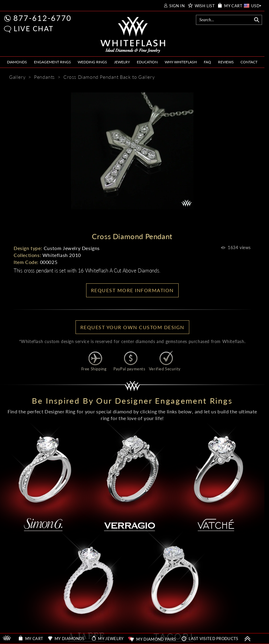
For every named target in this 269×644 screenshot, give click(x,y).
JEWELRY (122, 62)
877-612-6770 (42, 18)
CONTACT (249, 62)
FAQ (207, 62)
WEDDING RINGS (92, 62)
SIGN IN (177, 6)
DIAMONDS (17, 62)
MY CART (233, 6)
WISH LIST (205, 6)
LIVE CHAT (34, 28)
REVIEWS (226, 62)
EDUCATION (147, 62)
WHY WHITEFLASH (181, 62)
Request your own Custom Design (132, 327)
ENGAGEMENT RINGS (52, 62)
